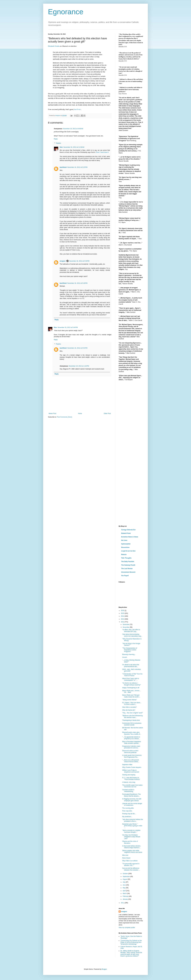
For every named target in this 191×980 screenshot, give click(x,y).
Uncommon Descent (128, 572)
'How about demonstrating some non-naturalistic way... (132, 635)
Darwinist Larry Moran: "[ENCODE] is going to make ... (132, 826)
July (124, 882)
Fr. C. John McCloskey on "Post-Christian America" (131, 779)
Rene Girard (126, 858)
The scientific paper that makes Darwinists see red (132, 786)
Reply (56, 139)
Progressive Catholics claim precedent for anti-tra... (131, 747)
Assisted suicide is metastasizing (128, 791)
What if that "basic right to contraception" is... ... (131, 679)
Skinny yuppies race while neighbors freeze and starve (132, 851)
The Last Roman (127, 569)
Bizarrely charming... (129, 654)
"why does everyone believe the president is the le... (133, 820)
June (124, 885)
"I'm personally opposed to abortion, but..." (131, 865)
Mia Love (125, 855)
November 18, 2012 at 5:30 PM (79, 261)
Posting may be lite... (129, 814)
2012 (123, 622)
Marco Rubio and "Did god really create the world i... (131, 696)
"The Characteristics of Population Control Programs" (130, 650)
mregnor (63, 261)
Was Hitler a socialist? (129, 707)
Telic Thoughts (126, 558)
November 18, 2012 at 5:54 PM (77, 348)
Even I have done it (102, 152)
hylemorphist (126, 544)
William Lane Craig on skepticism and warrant (131, 771)
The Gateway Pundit (128, 565)
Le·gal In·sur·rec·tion (128, 551)
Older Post (107, 413)
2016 (123, 611)
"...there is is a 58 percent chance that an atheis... (131, 761)
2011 (123, 903)
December (126, 624)
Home (80, 413)
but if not (77, 109)
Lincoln (125, 657)
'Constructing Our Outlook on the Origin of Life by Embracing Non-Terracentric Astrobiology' (131, 942)
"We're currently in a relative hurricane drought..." (131, 831)
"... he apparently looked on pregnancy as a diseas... (131, 738)
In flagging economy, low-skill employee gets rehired (132, 800)
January (125, 899)
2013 (123, 619)
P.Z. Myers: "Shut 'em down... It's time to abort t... (132, 703)
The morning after (128, 808)
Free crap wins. (127, 811)
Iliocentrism (125, 547)
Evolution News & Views (130, 537)
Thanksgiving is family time (131, 720)
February (126, 896)
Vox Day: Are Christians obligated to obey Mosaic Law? (131, 837)
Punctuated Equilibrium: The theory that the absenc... (131, 795)
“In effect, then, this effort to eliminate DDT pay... (131, 631)
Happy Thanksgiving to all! (131, 688)
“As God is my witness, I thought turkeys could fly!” (132, 684)
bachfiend (63, 167)
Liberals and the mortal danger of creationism (132, 804)
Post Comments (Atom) (64, 417)
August (125, 879)
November (126, 627)
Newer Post (52, 413)
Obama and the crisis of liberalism (130, 842)
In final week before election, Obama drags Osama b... (132, 847)
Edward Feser (126, 533)
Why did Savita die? (129, 710)
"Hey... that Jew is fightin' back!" (133, 713)
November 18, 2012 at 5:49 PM (77, 283)
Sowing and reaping (129, 775)
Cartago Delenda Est (128, 530)
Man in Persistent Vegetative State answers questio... (132, 742)
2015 (123, 613)
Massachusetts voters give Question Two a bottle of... (132, 733)
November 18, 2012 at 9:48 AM (73, 129)
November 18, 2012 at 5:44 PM (68, 327)
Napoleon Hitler (127, 765)
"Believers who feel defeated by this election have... (133, 717)
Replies (58, 143)
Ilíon (61, 147)
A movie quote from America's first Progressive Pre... (132, 756)
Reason (124, 554)
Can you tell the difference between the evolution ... (131, 869)
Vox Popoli (125, 576)
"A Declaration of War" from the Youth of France (132, 675)
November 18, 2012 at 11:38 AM (74, 147)
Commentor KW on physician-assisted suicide (132, 724)
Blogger (104, 969)
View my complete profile (127, 928)
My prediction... (127, 817)
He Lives (124, 540)
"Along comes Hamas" (130, 700)
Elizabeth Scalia (54, 46)
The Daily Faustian (128, 562)
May (124, 888)
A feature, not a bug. (129, 782)
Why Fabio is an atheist (130, 861)
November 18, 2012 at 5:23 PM (77, 167)
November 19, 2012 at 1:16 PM (79, 366)
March (125, 894)
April (124, 891)
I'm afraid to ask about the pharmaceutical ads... (131, 666)
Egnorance (66, 12)
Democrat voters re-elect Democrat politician (130, 752)
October (125, 874)
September (126, 876)
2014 (123, 616)
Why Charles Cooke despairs (132, 767)
